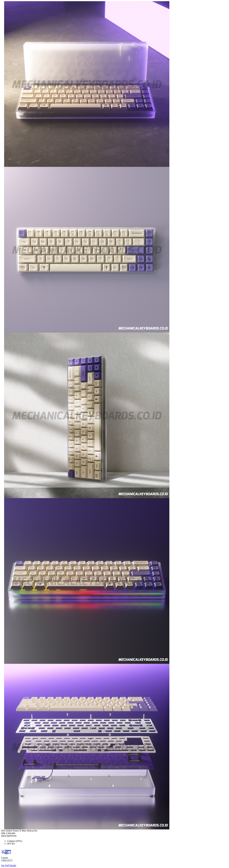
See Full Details (9, 865)
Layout (4, 858)
